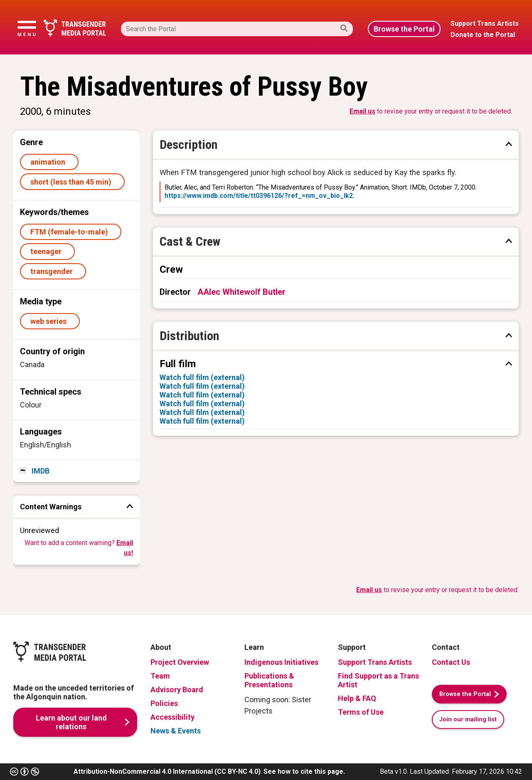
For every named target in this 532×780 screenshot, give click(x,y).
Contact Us (451, 662)
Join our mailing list (468, 720)
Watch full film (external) (202, 377)
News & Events (176, 731)
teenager (48, 251)
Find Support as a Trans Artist (378, 680)
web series (50, 321)
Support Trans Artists (375, 662)
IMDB (40, 471)
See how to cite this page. (304, 771)
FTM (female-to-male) (71, 232)
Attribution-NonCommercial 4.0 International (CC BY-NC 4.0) (167, 771)
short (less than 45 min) (73, 182)
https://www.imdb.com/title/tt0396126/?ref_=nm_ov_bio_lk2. (260, 196)
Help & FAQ (357, 698)
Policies (164, 703)
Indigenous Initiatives (281, 662)
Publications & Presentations (269, 680)
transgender (53, 271)
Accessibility (172, 717)
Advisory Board (177, 690)
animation (49, 162)
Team (160, 676)
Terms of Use (361, 712)
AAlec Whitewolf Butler (241, 292)
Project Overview (180, 662)
